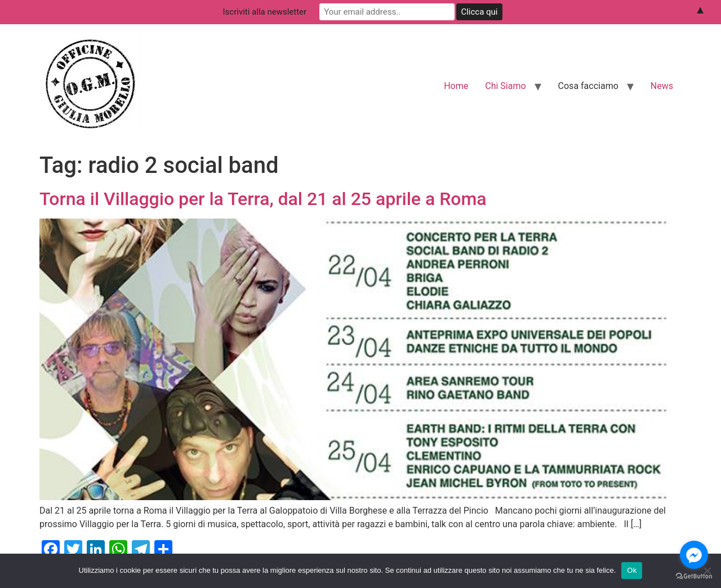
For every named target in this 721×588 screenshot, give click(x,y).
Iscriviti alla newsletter (265, 12)
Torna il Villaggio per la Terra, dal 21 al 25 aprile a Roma (263, 199)
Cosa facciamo (588, 86)
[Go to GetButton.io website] (694, 576)
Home (456, 86)
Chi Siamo (505, 86)
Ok (632, 570)
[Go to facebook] (694, 555)
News (662, 86)
